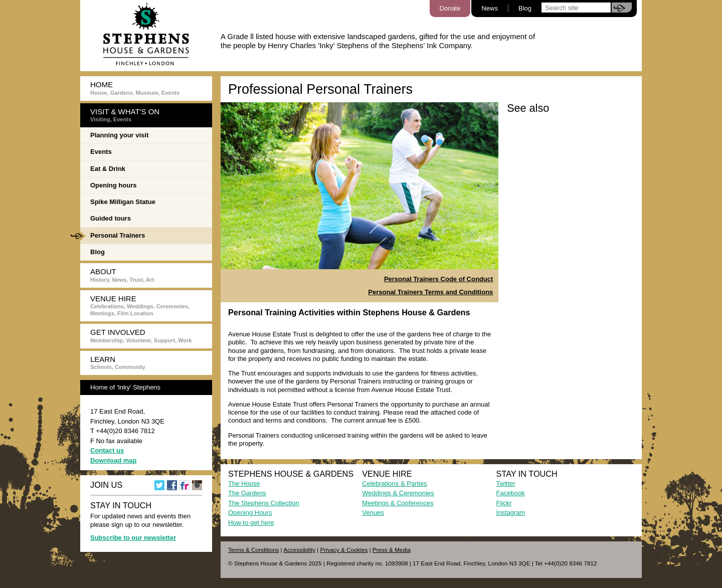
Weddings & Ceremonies (398, 493)
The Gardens (247, 493)
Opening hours (113, 185)
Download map (113, 460)
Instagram (511, 513)
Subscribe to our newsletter (133, 538)
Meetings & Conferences (398, 503)
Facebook (511, 493)
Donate (450, 8)
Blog (525, 8)
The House (244, 483)
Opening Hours (250, 513)
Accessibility (299, 550)
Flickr (504, 503)
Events (101, 152)
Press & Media (392, 550)
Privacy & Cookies (344, 550)
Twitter (506, 483)
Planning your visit (119, 135)
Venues (373, 513)
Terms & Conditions (253, 550)
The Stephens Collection (264, 503)
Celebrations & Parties (394, 483)
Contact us (107, 450)
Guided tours (111, 218)
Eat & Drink (108, 169)
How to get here (251, 523)
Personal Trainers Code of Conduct (438, 279)
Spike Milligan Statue (123, 202)
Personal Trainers (113, 236)
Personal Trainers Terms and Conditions (430, 292)
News (490, 8)
